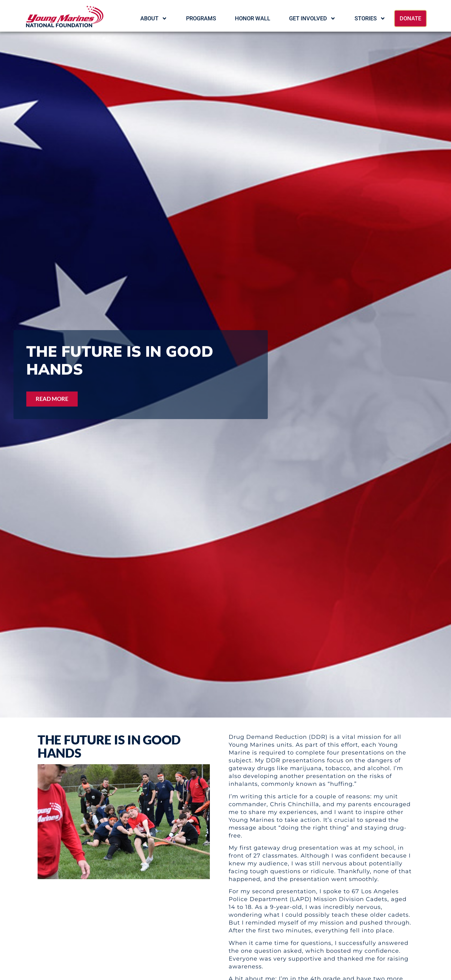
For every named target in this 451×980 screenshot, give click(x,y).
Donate (410, 18)
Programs (201, 18)
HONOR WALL (253, 18)
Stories (370, 18)
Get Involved (312, 18)
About (154, 18)
